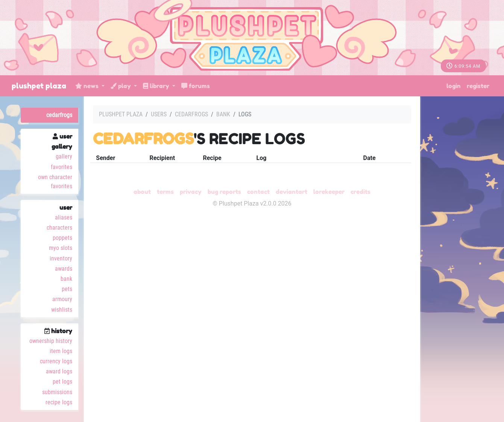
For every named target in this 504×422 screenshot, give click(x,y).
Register (478, 86)
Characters (59, 228)
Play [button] (121, 86)
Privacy (191, 192)
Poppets (62, 238)
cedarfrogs (59, 115)
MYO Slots (61, 248)
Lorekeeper (329, 192)
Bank (66, 279)
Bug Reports (224, 192)
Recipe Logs (59, 402)
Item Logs (61, 351)
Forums (196, 86)
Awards (64, 269)
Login (454, 86)
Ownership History (51, 341)
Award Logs (59, 371)
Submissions (57, 392)
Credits (361, 192)
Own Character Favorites (55, 182)
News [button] (88, 86)
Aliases (64, 217)
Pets (67, 289)
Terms (165, 192)
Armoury (62, 299)
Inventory (61, 258)
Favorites (61, 167)
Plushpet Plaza (39, 86)
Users (159, 114)
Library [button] (157, 86)
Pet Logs (62, 382)
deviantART (291, 192)
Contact (258, 192)
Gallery (64, 156)
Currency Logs (56, 361)
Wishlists (62, 310)
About (142, 192)
